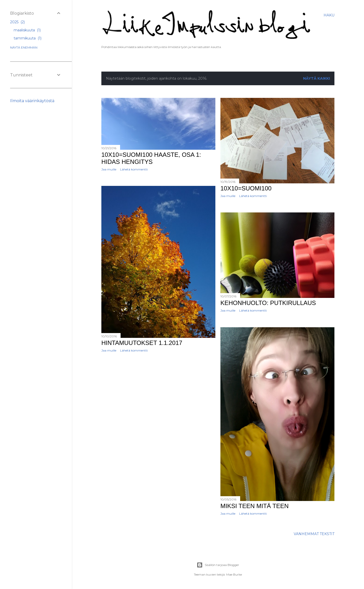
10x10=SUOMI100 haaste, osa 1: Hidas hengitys (151, 158)
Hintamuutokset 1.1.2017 (142, 343)
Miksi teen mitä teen (255, 506)
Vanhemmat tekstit (314, 534)
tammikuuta (28, 38)
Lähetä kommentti (134, 169)
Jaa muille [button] (109, 169)
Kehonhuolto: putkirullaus (268, 303)
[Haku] (329, 15)
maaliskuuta (27, 30)
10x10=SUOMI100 (246, 188)
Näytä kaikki (316, 78)
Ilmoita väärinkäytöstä (32, 101)
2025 (17, 22)
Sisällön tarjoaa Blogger (218, 565)
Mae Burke (234, 574)
